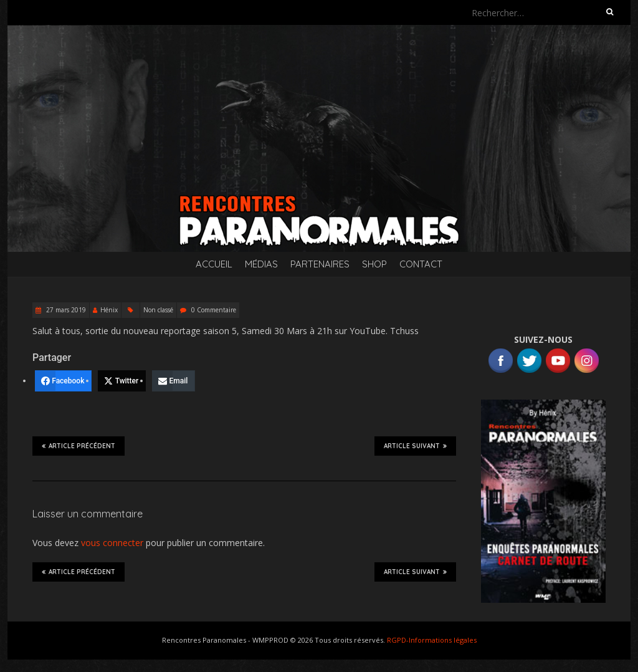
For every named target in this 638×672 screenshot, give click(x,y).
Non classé (158, 310)
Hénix (109, 310)
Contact (421, 264)
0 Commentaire (214, 310)
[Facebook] (64, 381)
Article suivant (415, 446)
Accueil (214, 264)
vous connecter (112, 543)
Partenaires (320, 264)
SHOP (374, 264)
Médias (261, 264)
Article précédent (79, 446)
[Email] (174, 381)
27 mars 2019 (65, 310)
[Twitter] (122, 381)
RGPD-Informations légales (432, 640)
